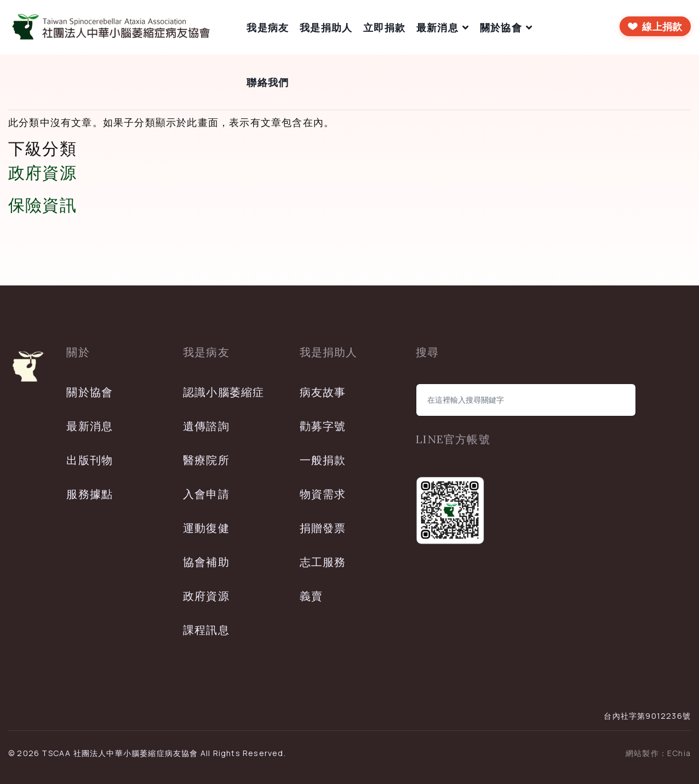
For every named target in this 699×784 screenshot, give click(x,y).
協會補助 (206, 562)
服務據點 (90, 494)
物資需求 (323, 494)
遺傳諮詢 (206, 426)
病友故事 (323, 392)
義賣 (311, 596)
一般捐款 (323, 460)
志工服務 (323, 562)
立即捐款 (384, 27)
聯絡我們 (268, 82)
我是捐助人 (326, 27)
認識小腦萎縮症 (224, 392)
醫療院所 (206, 460)
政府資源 (42, 173)
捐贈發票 (323, 528)
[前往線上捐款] (655, 26)
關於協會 (501, 27)
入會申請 (206, 494)
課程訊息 (206, 630)
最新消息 (437, 27)
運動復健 (206, 528)
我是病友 (268, 27)
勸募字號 (323, 426)
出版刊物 (90, 460)
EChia (679, 753)
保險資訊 (42, 205)
